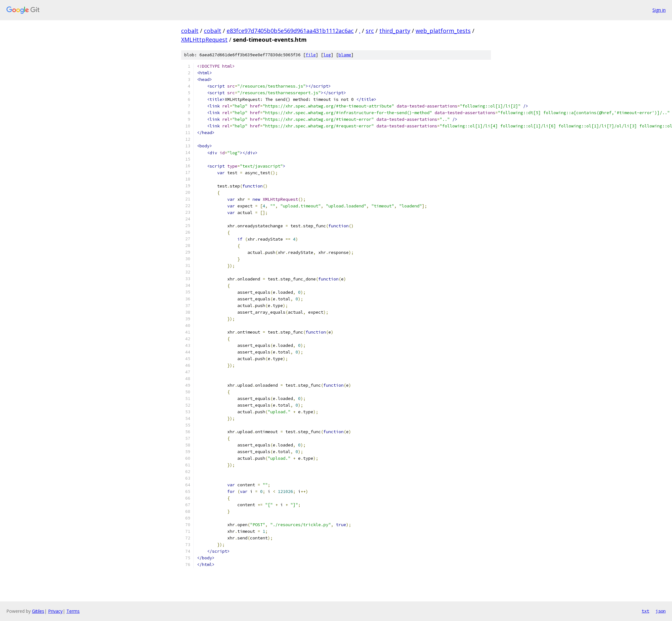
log (327, 55)
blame (345, 55)
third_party (395, 31)
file (311, 55)
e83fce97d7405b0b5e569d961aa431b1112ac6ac (290, 31)
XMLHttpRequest (204, 40)
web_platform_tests (443, 31)
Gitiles (38, 611)
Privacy (55, 611)
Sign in (659, 10)
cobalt (190, 31)
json (661, 611)
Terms (73, 611)
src (370, 31)
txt (645, 611)
